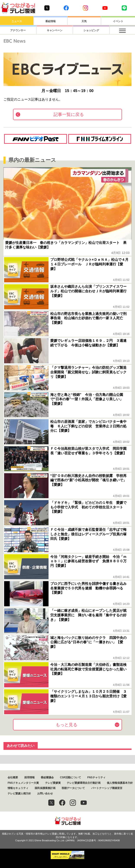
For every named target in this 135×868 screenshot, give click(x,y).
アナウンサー (17, 30)
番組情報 (50, 21)
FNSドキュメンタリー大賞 (23, 783)
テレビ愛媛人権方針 (19, 794)
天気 (84, 21)
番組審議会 (47, 777)
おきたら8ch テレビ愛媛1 (18, 8)
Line (124, 8)
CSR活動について (71, 777)
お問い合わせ (45, 794)
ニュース (17, 21)
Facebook (66, 8)
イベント (118, 21)
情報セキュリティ (18, 788)
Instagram (85, 8)
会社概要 (13, 777)
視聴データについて (73, 788)
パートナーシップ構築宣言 (107, 788)
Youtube (105, 8)
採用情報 (29, 777)
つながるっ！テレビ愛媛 (68, 821)
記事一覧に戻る (69, 114)
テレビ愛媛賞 (53, 783)
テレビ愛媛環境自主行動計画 (84, 783)
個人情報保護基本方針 (120, 783)
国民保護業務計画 (45, 788)
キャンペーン (50, 30)
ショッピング (84, 30)
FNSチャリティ (96, 777)
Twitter (47, 8)
